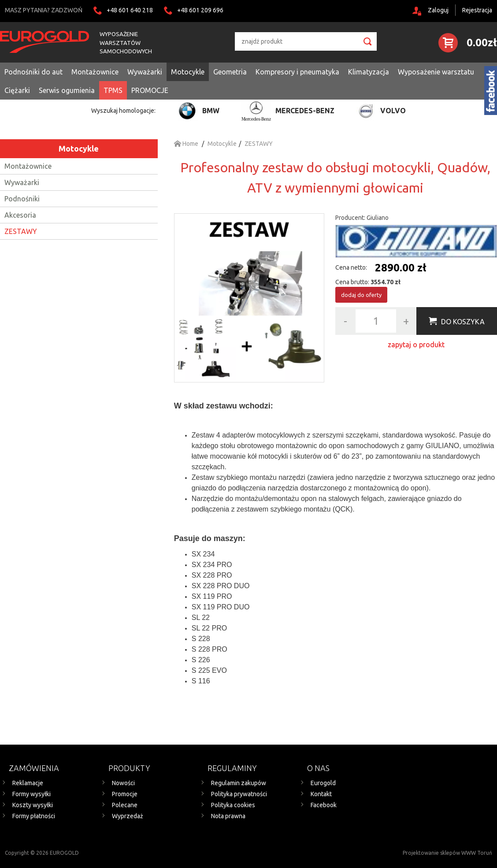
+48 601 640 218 (130, 10)
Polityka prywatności (239, 794)
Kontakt (321, 794)
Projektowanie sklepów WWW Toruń (447, 853)
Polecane (125, 805)
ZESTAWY (21, 231)
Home (186, 144)
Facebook (324, 805)
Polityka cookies (233, 805)
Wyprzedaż (128, 816)
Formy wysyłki (32, 794)
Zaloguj (438, 10)
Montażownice (28, 166)
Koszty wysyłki (33, 805)
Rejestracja (477, 10)
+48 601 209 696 (200, 10)
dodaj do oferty (361, 295)
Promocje (125, 794)
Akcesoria (20, 215)
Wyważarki (22, 182)
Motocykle (79, 148)
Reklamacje (28, 783)
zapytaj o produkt (416, 345)
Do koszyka (463, 322)
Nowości (123, 783)
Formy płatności (34, 816)
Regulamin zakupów (239, 783)
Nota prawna (228, 816)
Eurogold (323, 783)
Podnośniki (22, 199)
